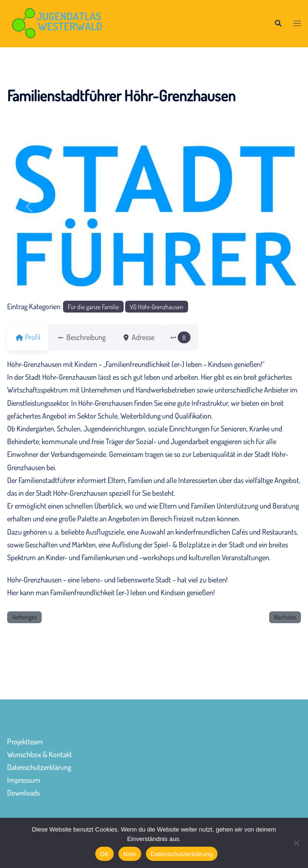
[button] (278, 24)
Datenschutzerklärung (39, 767)
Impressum (24, 780)
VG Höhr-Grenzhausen (157, 307)
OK (104, 854)
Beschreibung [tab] (87, 337)
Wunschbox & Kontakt (40, 754)
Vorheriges (24, 617)
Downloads (23, 793)
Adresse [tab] (149, 337)
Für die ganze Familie (93, 307)
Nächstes (285, 617)
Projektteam (25, 742)
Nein (130, 854)
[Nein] (296, 843)
